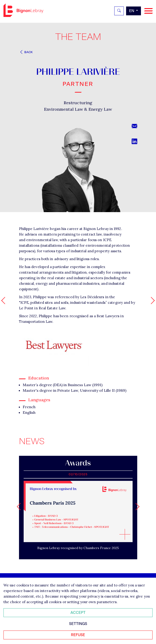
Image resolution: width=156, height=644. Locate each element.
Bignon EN (23, 10)
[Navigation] (148, 11)
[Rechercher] (119, 11)
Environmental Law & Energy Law (78, 109)
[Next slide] (136, 506)
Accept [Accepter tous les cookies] (78, 613)
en (132, 11)
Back (26, 52)
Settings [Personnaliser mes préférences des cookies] (78, 624)
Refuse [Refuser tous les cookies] (78, 635)
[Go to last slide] (20, 506)
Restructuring (78, 103)
